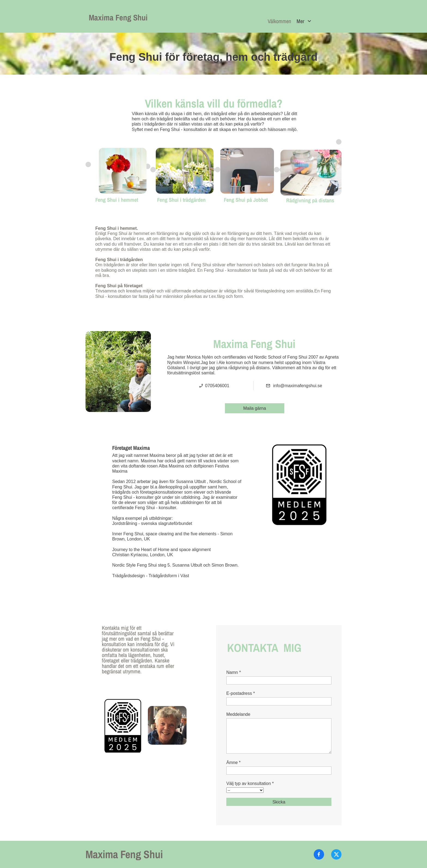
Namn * (234, 672)
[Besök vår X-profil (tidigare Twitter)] (336, 854)
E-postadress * (241, 693)
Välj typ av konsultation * (250, 783)
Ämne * (233, 762)
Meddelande (238, 714)
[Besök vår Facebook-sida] (319, 854)
